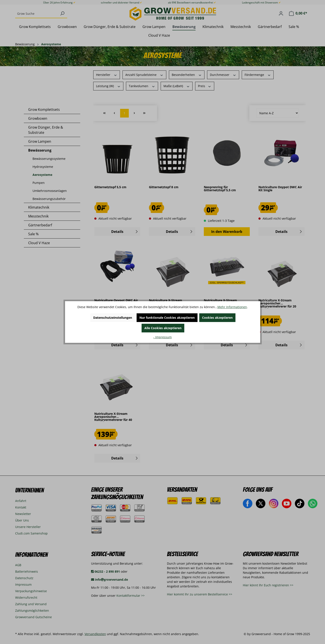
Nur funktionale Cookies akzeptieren (167, 318)
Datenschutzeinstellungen (113, 318)
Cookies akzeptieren (217, 318)
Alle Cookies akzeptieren (163, 328)
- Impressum (162, 337)
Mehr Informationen (232, 307)
